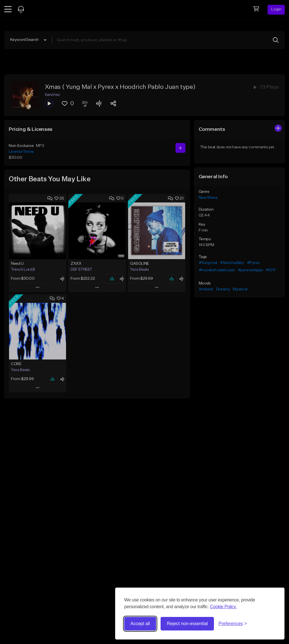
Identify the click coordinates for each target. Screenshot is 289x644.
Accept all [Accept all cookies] (140, 624)
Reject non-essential (187, 624)
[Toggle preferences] (233, 624)
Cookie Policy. (223, 607)
